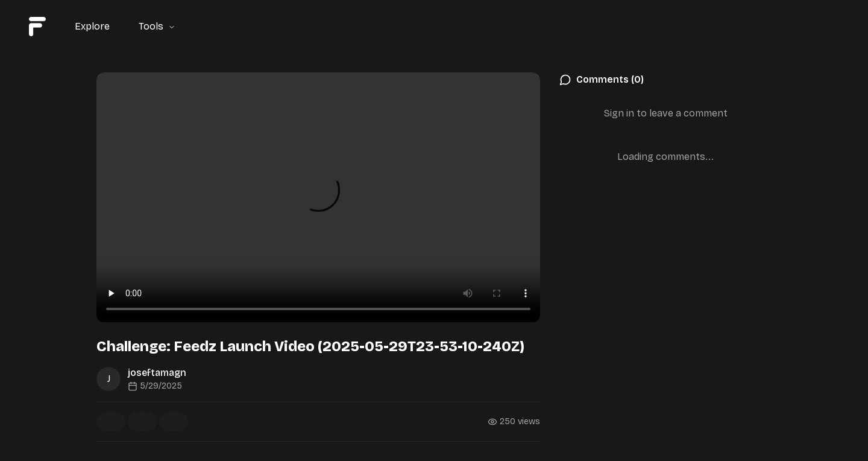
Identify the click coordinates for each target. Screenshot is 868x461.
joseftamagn (157, 373)
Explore (92, 26)
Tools (157, 26)
